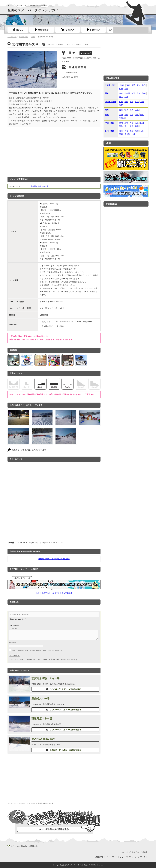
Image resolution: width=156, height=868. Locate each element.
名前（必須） (13, 643)
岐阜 (126, 110)
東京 (121, 93)
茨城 (144, 93)
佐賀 (126, 131)
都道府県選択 (42, 30)
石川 (142, 102)
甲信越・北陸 (24, 37)
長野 (132, 102)
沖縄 (133, 134)
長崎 (132, 131)
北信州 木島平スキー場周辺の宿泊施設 (54, 559)
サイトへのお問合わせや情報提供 (24, 846)
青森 (128, 85)
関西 (107, 115)
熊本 (137, 131)
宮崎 (121, 134)
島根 (126, 123)
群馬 (126, 97)
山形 (121, 89)
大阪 (121, 115)
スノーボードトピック (94, 30)
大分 (142, 131)
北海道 (122, 85)
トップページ (18, 30)
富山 (137, 102)
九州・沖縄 (109, 131)
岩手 (133, 85)
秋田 (144, 85)
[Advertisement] (54, 151)
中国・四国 (109, 123)
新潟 (126, 102)
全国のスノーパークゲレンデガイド (35, 10)
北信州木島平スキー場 (39, 186)
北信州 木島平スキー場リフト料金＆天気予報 (54, 593)
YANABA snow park (43, 739)
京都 (132, 115)
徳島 (121, 126)
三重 (137, 110)
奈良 (142, 115)
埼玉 (133, 93)
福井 (121, 105)
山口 (142, 123)
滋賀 (137, 115)
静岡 (132, 110)
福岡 (121, 131)
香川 (126, 126)
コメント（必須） (14, 628)
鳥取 (121, 123)
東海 (107, 110)
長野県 (33, 37)
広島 (137, 123)
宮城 (139, 85)
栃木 (121, 97)
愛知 (121, 110)
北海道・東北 (110, 85)
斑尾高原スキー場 (42, 719)
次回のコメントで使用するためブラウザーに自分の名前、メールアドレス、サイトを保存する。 (37, 650)
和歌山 (122, 118)
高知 (137, 126)
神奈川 (127, 93)
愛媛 (132, 126)
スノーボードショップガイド (68, 30)
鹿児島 (127, 134)
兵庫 (126, 115)
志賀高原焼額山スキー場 (46, 678)
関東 (107, 93)
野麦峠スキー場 (40, 699)
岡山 (132, 123)
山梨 (121, 102)
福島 (126, 89)
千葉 (139, 93)
